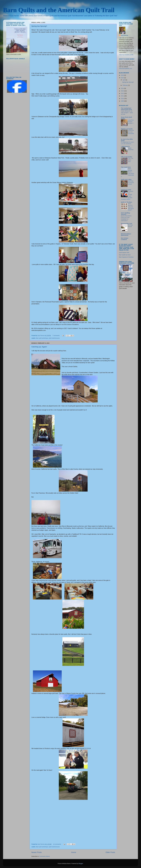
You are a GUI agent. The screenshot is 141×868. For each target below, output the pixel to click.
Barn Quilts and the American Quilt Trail (59, 10)
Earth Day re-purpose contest (131, 183)
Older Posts (110, 852)
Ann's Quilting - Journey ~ (126, 214)
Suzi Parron (124, 35)
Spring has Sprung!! (39, 26)
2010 (123, 99)
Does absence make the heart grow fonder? (131, 207)
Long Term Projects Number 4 (131, 122)
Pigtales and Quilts (127, 129)
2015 (123, 78)
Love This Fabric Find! (131, 160)
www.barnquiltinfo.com (126, 69)
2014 (123, 88)
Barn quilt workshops (42, 338)
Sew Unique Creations (125, 239)
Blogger (81, 864)
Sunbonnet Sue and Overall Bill (131, 132)
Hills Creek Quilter (127, 157)
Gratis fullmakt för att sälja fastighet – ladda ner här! (127, 113)
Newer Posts (37, 852)
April (124, 80)
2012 (123, 93)
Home (74, 852)
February (125, 85)
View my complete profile (126, 55)
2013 (123, 91)
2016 (123, 75)
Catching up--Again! (39, 347)
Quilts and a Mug (126, 179)
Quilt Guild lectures (54, 338)
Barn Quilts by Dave (125, 255)
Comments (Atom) (45, 856)
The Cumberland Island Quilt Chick (126, 109)
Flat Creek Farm (126, 167)
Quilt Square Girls (124, 252)
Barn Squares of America (126, 257)
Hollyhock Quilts (126, 190)
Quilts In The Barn (127, 202)
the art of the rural (126, 224)
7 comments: (56, 336)
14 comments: (57, 844)
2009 (123, 101)
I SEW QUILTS (125, 147)
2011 (123, 96)
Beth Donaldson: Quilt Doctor (126, 235)
